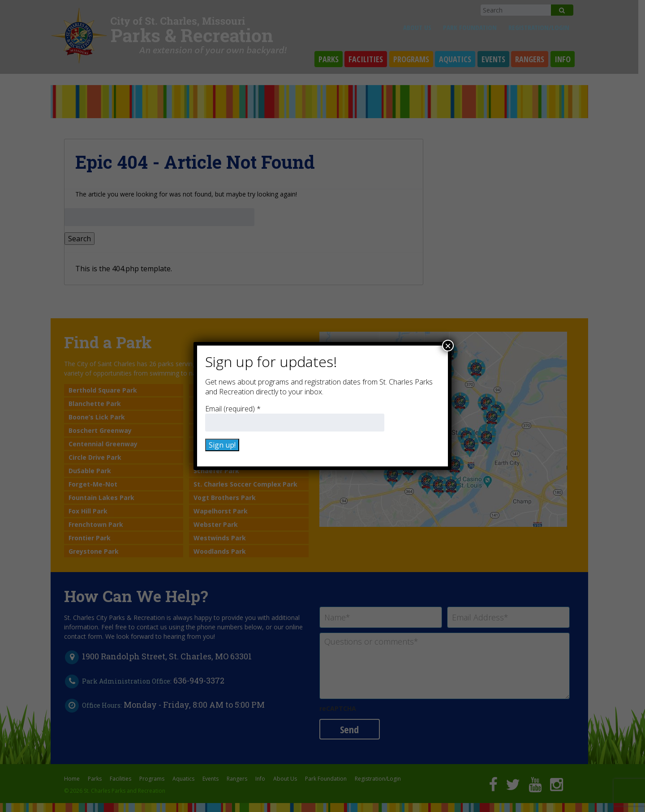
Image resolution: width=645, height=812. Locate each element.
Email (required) (233, 409)
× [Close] (448, 346)
